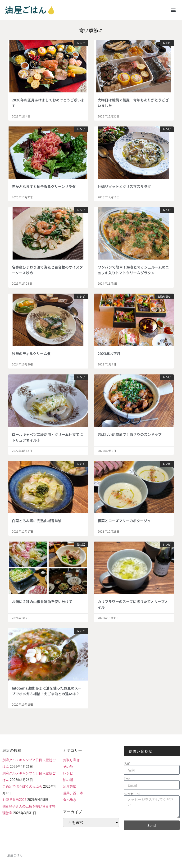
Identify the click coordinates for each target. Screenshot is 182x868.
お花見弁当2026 (14, 800)
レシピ (68, 773)
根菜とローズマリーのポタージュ (124, 521)
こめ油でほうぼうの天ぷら (22, 786)
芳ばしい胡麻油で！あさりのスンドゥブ (130, 434)
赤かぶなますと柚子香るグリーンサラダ (44, 186)
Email (128, 779)
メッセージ (132, 794)
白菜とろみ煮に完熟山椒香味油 (37, 521)
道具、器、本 (73, 793)
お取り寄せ (71, 760)
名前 (127, 764)
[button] (173, 10)
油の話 (68, 780)
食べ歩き (70, 800)
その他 (68, 767)
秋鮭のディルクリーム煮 (31, 354)
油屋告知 (70, 786)
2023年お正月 (109, 354)
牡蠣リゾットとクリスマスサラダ (124, 186)
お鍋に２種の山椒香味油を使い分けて (42, 601)
